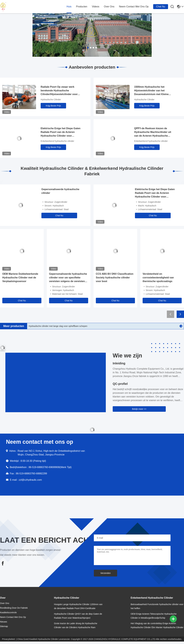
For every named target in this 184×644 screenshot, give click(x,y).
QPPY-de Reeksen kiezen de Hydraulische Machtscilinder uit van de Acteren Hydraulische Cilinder (153, 132)
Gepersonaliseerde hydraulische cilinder (60, 191)
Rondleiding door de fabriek (14, 608)
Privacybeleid (8, 639)
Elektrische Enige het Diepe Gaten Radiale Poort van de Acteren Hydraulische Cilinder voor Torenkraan (61, 132)
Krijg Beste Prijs (53, 106)
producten (82, 7)
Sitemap (4, 626)
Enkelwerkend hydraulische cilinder (57, 141)
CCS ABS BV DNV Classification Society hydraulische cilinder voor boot (115, 278)
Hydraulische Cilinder (51, 100)
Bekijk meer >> (139, 409)
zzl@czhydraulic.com (30, 480)
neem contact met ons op (134, 7)
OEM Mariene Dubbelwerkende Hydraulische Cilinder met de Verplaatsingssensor (20, 278)
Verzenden (106, 573)
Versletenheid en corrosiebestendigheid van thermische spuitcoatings (158, 278)
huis (69, 7)
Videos (96, 7)
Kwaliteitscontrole (8, 612)
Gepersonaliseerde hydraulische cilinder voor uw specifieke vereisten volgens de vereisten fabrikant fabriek (68, 278)
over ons (109, 7)
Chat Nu (161, 7)
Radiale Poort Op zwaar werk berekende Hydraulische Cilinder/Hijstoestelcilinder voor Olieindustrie (59, 91)
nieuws (4, 622)
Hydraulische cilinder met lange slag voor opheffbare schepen (58, 326)
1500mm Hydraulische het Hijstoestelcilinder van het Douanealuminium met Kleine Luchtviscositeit (151, 91)
